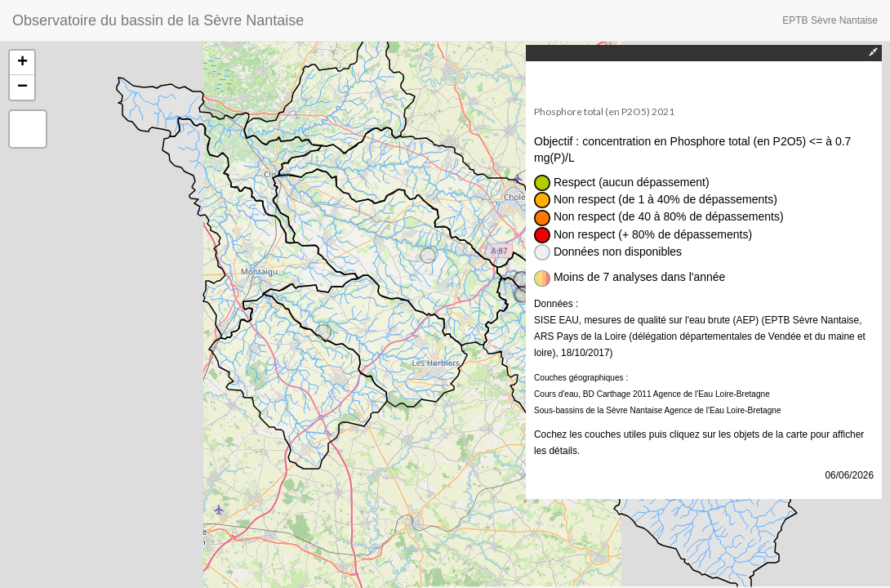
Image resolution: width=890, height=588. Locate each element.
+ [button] (22, 63)
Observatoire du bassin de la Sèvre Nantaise (158, 20)
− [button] (22, 87)
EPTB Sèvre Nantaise (830, 20)
